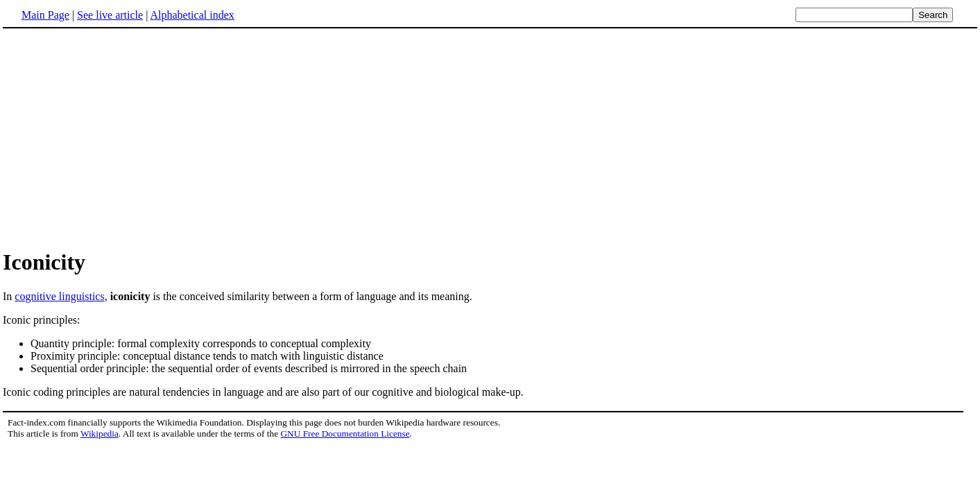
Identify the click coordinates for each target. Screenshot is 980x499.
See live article (110, 15)
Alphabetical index (192, 15)
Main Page (45, 15)
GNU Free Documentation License (345, 434)
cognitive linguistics (59, 296)
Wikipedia (100, 434)
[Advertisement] (490, 138)
